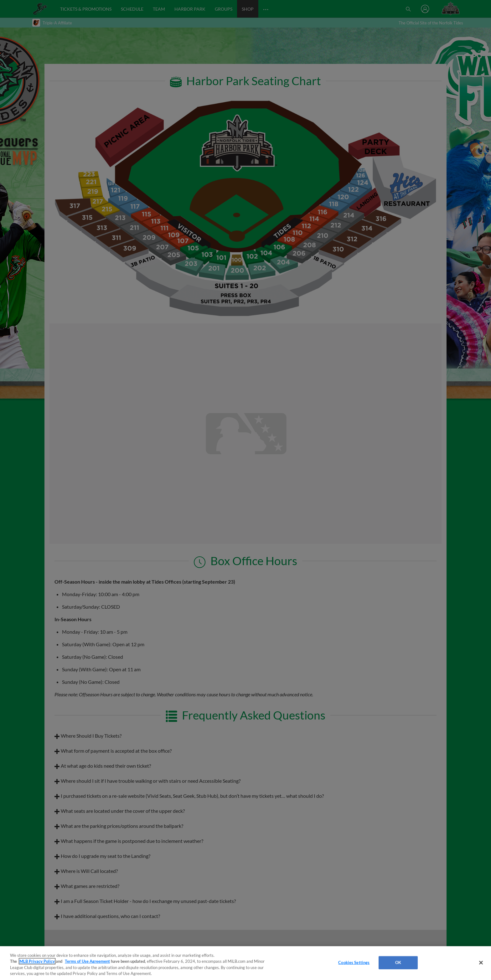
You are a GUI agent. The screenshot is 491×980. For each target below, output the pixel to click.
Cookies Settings (354, 962)
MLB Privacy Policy (37, 961)
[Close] (481, 962)
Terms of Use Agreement (87, 961)
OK (398, 962)
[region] (246, 963)
